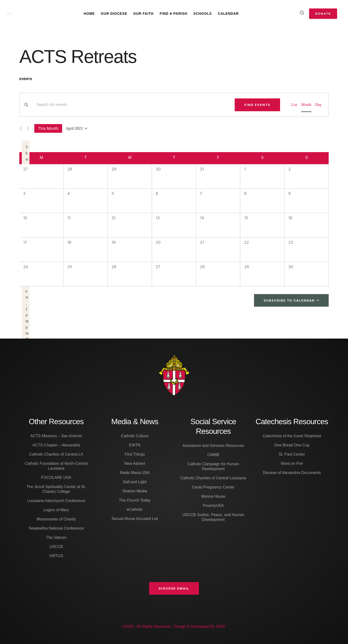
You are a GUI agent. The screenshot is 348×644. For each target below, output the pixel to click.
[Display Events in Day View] (318, 105)
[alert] (26, 291)
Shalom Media (135, 491)
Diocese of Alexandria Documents (292, 473)
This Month (48, 128)
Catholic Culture (135, 436)
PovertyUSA (213, 506)
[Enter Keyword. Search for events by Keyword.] (133, 105)
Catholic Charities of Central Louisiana (213, 478)
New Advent (135, 463)
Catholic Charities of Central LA (56, 454)
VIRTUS (56, 556)
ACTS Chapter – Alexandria (56, 445)
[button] (174, 588)
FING (220, 626)
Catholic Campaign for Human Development (213, 466)
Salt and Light (135, 482)
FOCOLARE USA (56, 477)
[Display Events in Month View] (306, 105)
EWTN (135, 445)
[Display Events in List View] (294, 105)
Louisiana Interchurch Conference (56, 501)
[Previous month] (21, 128)
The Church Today (135, 500)
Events (26, 79)
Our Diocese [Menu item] (114, 14)
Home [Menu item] (89, 14)
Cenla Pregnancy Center (213, 487)
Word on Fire (292, 463)
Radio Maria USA (135, 473)
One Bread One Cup (292, 445)
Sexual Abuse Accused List (135, 519)
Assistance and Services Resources (213, 446)
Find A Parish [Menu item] (174, 14)
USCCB (56, 547)
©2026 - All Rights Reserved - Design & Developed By (169, 626)
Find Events (257, 105)
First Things (135, 454)
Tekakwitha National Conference (56, 528)
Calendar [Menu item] (228, 14)
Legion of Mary (56, 510)
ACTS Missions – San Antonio (56, 436)
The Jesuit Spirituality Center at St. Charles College (56, 489)
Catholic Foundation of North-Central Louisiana (56, 466)
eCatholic (135, 509)
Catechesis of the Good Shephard (292, 436)
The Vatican (56, 537)
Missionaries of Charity (56, 519)
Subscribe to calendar (289, 300)
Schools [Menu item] (203, 14)
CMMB (213, 455)
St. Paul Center (292, 454)
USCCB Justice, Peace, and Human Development (213, 517)
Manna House (213, 496)
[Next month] (28, 128)
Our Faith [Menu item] (143, 14)
